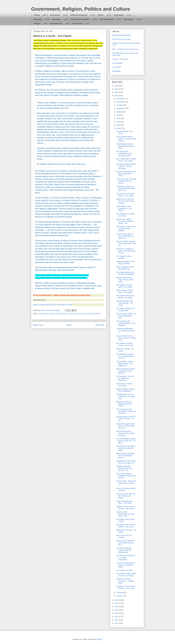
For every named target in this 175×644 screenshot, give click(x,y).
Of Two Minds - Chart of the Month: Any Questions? (125, 378)
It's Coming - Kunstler (124, 570)
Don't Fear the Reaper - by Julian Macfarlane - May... (126, 316)
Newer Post (38, 325)
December (121, 99)
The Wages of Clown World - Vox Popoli (124, 286)
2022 (117, 600)
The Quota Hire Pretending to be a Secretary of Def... (124, 153)
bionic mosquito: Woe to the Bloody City (125, 268)
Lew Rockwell (117, 63)
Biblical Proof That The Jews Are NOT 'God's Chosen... (125, 201)
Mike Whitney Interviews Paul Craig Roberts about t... (125, 456)
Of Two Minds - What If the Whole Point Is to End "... (126, 483)
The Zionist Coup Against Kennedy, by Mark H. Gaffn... (126, 448)
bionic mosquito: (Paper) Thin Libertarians (126, 390)
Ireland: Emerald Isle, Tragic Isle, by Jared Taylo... (125, 280)
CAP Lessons (77, 24)
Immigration (129, 19)
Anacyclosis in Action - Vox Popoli (125, 385)
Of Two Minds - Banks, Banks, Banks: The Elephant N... (125, 364)
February (120, 593)
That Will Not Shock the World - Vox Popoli (125, 297)
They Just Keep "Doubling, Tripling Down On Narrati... (126, 181)
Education (38, 19)
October (120, 105)
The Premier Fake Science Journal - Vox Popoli (126, 575)
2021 (117, 603)
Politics (37, 15)
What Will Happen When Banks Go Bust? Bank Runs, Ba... (126, 426)
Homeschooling (56, 24)
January (120, 596)
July (118, 115)
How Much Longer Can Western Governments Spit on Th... (126, 188)
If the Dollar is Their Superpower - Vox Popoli (124, 208)
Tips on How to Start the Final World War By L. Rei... (125, 543)
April (119, 125)
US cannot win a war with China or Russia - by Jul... (126, 419)
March (119, 128)
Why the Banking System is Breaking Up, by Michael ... (126, 371)
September (121, 108)
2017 (117, 617)
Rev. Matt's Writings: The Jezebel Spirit (126, 309)
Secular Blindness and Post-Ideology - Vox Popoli (125, 303)
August (120, 112)
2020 (117, 607)
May (118, 122)
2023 (117, 96)
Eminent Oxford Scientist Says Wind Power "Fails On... (126, 243)
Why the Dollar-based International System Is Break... (126, 146)
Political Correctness (79, 15)
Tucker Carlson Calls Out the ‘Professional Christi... (126, 496)
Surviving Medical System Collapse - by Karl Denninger (126, 166)
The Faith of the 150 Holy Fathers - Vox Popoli (126, 526)
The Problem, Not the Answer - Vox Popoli (125, 344)
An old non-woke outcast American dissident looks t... (126, 565)
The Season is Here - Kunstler (124, 257)
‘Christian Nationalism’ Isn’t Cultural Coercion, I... (126, 331)
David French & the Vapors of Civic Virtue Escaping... (125, 433)
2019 (117, 610)
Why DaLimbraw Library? (122, 35)
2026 (117, 86)
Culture (100, 15)
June (119, 118)
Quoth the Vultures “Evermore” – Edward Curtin (125, 581)
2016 (117, 620)
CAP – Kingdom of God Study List (125, 49)
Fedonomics (119, 15)
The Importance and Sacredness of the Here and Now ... (126, 411)
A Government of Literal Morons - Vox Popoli (125, 195)
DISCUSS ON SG (39, 300)
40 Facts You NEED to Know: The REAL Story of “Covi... (126, 251)
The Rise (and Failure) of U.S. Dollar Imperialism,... (126, 558)
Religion (37, 24)
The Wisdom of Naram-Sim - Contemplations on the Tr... (125, 356)
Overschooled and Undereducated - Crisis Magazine (126, 323)
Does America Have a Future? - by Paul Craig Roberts (126, 139)
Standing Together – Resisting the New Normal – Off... (124, 468)
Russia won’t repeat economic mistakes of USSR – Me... (125, 221)
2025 (117, 89)
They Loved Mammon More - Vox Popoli (125, 502)
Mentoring (56, 19)
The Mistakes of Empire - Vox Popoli (126, 215)
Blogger (99, 639)
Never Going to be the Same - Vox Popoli (125, 291)
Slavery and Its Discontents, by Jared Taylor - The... (125, 514)
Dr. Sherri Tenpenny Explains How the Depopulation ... (124, 550)
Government (55, 15)
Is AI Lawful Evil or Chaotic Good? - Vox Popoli (126, 160)
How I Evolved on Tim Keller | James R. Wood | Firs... (126, 338)
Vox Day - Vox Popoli (120, 59)
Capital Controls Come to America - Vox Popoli (126, 508)
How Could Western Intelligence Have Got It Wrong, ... (126, 476)
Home (69, 325)
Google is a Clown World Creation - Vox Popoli (126, 587)
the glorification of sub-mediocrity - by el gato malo (126, 396)
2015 (117, 623)
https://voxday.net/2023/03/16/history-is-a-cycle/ (53, 305)
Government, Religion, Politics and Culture (81, 9)
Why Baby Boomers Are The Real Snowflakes (125, 273)
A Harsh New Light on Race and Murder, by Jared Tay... (125, 236)
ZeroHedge (116, 71)
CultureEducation (107, 19)
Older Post (100, 325)
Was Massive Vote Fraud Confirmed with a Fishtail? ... (126, 229)
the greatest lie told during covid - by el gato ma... (126, 462)
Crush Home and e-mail (121, 39)
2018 (117, 613)
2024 (117, 92)
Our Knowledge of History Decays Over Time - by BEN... (126, 441)
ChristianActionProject (80, 19)
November (121, 102)
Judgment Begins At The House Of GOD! (126, 263)
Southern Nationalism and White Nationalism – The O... (126, 174)
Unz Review (117, 67)
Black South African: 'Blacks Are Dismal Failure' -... (124, 404)
